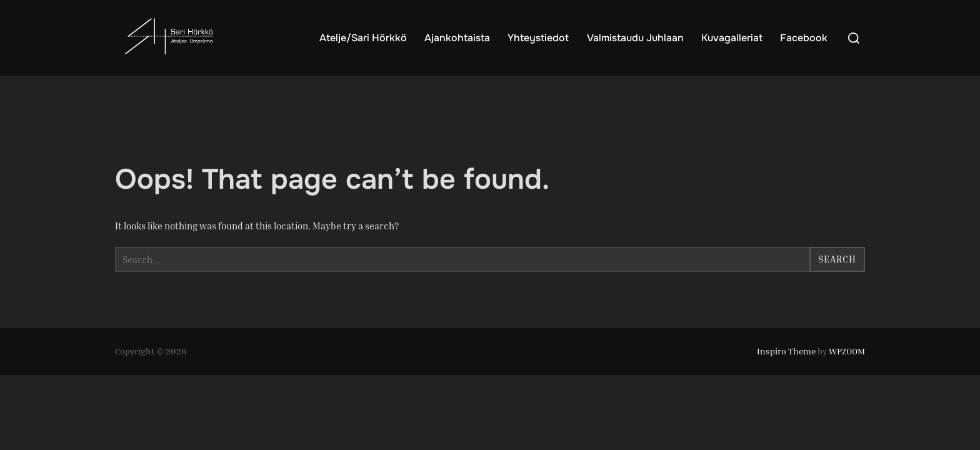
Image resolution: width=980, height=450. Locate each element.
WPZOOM (847, 351)
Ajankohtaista (457, 38)
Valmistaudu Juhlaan (635, 38)
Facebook (804, 38)
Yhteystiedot (538, 38)
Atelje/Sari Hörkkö (363, 38)
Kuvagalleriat (732, 38)
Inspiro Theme (786, 351)
